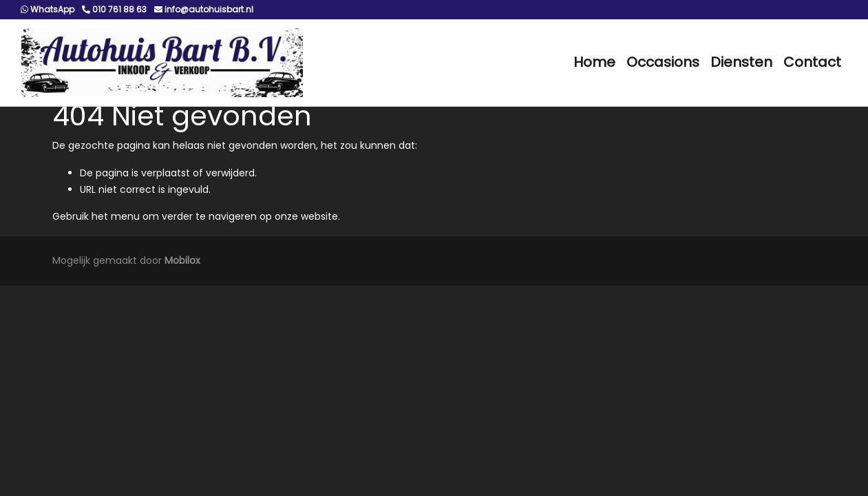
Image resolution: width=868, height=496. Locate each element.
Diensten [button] (741, 62)
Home (594, 62)
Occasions (663, 62)
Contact (812, 62)
